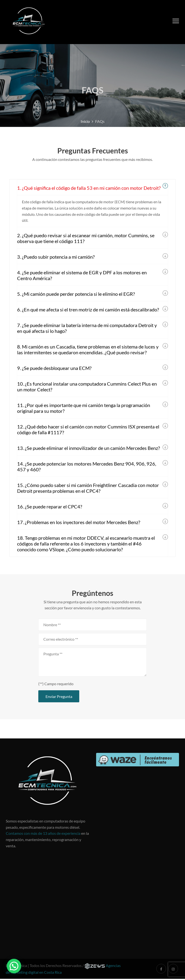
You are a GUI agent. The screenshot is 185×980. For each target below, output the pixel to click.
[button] (14, 966)
